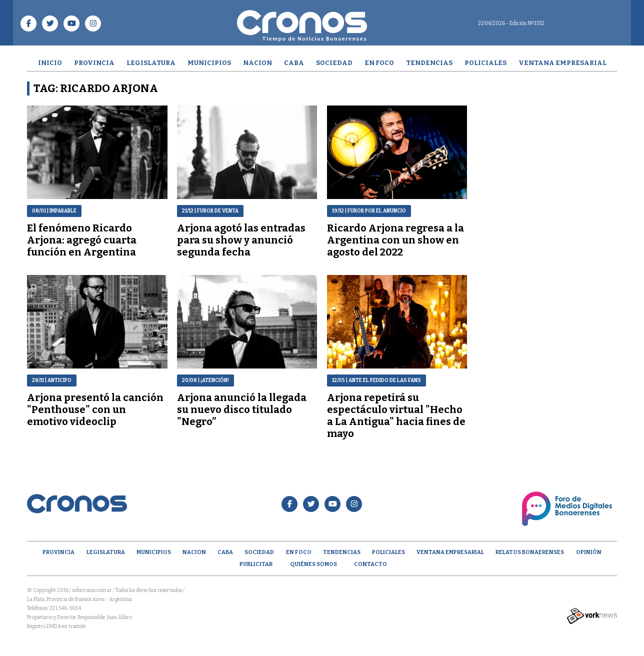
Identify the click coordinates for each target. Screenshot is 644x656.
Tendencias (429, 63)
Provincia (94, 63)
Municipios (209, 63)
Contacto (370, 564)
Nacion (257, 63)
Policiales (485, 63)
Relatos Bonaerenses (530, 552)
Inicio (50, 63)
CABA (294, 63)
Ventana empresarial (562, 63)
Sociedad (334, 63)
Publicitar (256, 564)
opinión (589, 552)
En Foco (379, 63)
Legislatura (151, 63)
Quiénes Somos (313, 564)
